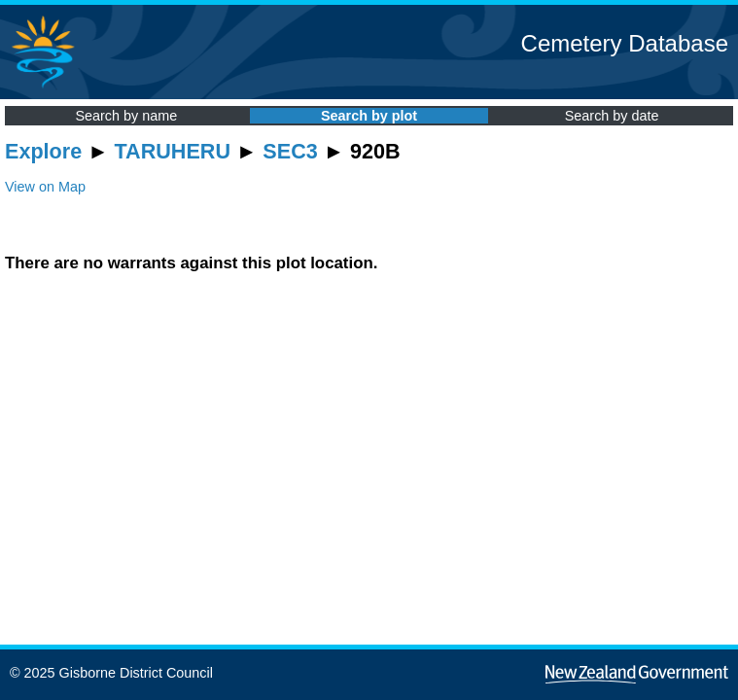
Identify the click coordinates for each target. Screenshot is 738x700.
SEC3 (290, 151)
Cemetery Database (625, 43)
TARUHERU (173, 151)
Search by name (126, 116)
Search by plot (369, 116)
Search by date (612, 116)
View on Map (45, 187)
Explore (43, 151)
